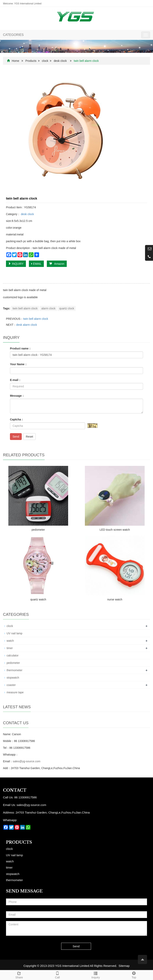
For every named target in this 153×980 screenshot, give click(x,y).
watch (10, 641)
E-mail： (16, 380)
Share (19, 975)
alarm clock (48, 308)
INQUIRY (16, 264)
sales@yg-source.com (27, 761)
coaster (11, 685)
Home (15, 61)
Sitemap (124, 966)
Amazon (57, 264)
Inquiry (96, 975)
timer (10, 648)
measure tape (15, 692)
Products (31, 61)
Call (57, 975)
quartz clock (67, 308)
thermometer (14, 670)
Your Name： (19, 364)
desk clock (60, 61)
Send (16, 437)
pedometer (38, 530)
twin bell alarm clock (25, 308)
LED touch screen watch (115, 530)
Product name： (21, 348)
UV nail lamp (14, 633)
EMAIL (36, 264)
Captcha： (17, 419)
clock (45, 61)
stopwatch (13, 678)
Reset (29, 437)
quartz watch (38, 599)
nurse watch (115, 599)
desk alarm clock (26, 325)
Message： (17, 396)
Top (134, 975)
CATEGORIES (13, 35)
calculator (13, 655)
